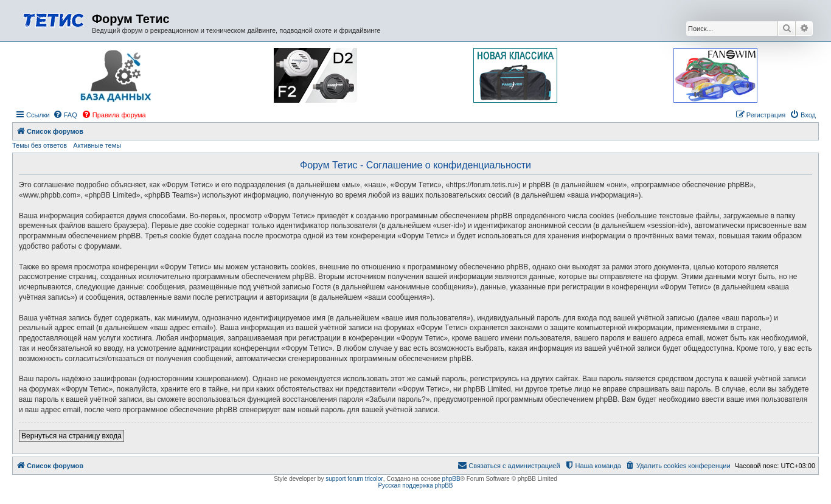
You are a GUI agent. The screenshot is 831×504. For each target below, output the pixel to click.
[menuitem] (65, 115)
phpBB (451, 479)
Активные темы (97, 145)
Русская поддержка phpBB (415, 485)
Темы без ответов (40, 145)
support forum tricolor (354, 479)
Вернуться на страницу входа (71, 436)
